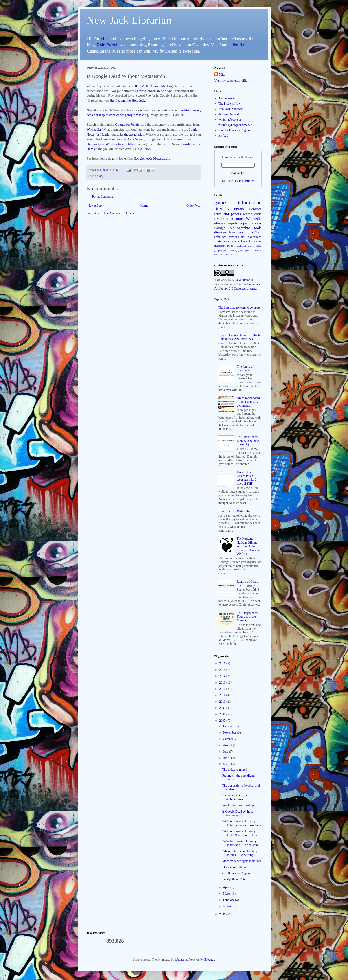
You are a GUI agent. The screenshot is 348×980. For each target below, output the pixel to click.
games (221, 203)
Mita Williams (241, 280)
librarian (239, 45)
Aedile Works (227, 98)
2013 (223, 683)
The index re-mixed (234, 770)
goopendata (220, 250)
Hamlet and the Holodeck (127, 100)
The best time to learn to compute (239, 308)
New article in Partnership (235, 511)
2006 (223, 914)
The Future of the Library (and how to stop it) (248, 441)
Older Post (193, 206)
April (227, 887)
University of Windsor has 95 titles (111, 144)
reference (220, 237)
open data (246, 232)
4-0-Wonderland (229, 114)
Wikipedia (94, 129)
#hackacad (241, 246)
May (226, 764)
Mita (104, 39)
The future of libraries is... (245, 368)
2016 (223, 663)
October (229, 739)
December (230, 726)
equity (233, 223)
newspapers (231, 241)
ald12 (259, 246)
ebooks (220, 223)
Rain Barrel (107, 45)
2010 (223, 702)
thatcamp (220, 246)
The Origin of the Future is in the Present (248, 617)
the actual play (134, 134)
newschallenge (222, 254)
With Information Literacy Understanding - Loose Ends (242, 823)
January (228, 906)
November (230, 733)
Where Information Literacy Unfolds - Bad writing (240, 853)
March (228, 894)
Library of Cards (247, 582)
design (219, 219)
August (228, 745)
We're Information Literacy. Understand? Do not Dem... (241, 843)
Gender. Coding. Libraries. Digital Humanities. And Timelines (240, 337)
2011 (223, 695)
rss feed (223, 136)
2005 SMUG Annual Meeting (152, 86)
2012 (223, 689)
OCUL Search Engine (236, 873)
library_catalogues (240, 250)
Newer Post (95, 206)
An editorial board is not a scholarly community (248, 402)
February (229, 900)
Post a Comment (103, 197)
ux (231, 254)
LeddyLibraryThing (235, 879)
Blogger (209, 960)
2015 (223, 670)
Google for (128, 124)
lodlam (258, 250)
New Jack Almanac (230, 109)
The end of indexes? (235, 867)
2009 (223, 708)
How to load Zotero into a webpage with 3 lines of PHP (247, 478)
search (248, 214)
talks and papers (228, 214)
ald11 (251, 246)
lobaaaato (181, 960)
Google (102, 176)
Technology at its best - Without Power (237, 797)
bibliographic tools (246, 228)
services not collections (245, 237)
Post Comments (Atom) (119, 213)
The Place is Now (229, 104)
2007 (223, 721)
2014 (223, 676)
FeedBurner (247, 181)
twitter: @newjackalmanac (235, 125)
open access (251, 223)
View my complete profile (231, 81)
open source (235, 219)
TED (258, 232)
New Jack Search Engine (234, 130)
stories (219, 241)
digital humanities (251, 241)
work (224, 280)
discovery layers (226, 232)
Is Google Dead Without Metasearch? (237, 813)
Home (144, 206)
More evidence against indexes (242, 861)
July (226, 752)
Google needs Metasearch (151, 158)
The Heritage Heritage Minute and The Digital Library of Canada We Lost (248, 546)
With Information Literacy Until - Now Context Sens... (241, 833)
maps (230, 246)
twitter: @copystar (230, 119)
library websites (248, 209)
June (226, 758)
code (258, 214)
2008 (223, 714)
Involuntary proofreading (238, 805)
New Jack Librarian (129, 20)
